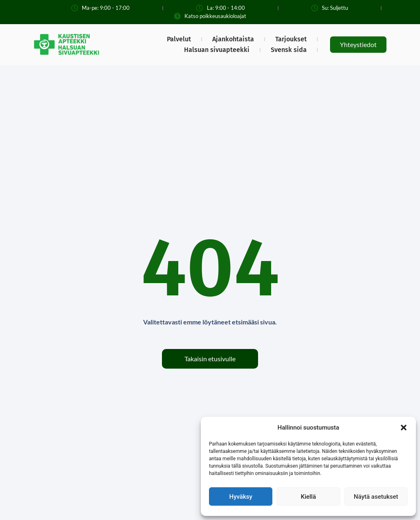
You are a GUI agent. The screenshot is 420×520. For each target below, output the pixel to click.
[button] (404, 428)
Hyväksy (241, 497)
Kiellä (308, 497)
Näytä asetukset (376, 497)
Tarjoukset (291, 39)
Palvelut (179, 39)
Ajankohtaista (233, 39)
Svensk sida (289, 50)
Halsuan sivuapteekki (217, 50)
